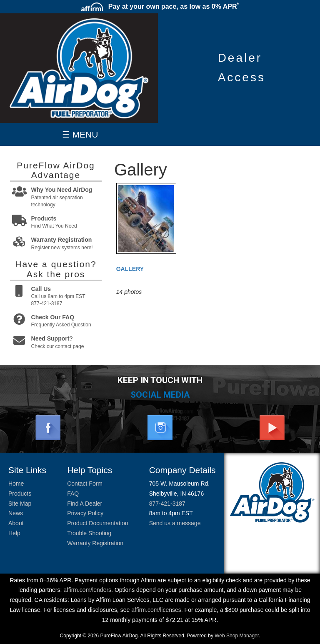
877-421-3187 (167, 504)
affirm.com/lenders (87, 590)
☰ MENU (80, 134)
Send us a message (175, 523)
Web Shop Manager (237, 636)
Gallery (130, 269)
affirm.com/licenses (156, 610)
